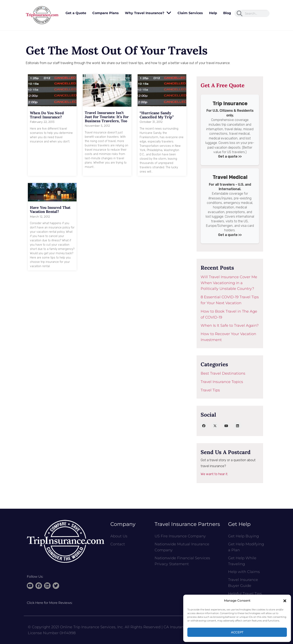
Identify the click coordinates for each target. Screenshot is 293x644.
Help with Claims (244, 572)
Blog (227, 13)
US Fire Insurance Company (180, 536)
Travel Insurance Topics (222, 382)
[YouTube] (226, 426)
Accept (237, 632)
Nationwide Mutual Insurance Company (182, 547)
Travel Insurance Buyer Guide (243, 583)
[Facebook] (204, 426)
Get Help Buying (243, 536)
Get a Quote (76, 13)
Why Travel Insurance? (148, 13)
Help (213, 13)
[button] (285, 601)
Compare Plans (106, 13)
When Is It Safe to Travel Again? (230, 325)
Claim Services (190, 13)
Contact (118, 544)
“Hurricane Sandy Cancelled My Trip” (157, 115)
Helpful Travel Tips (245, 594)
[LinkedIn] (238, 426)
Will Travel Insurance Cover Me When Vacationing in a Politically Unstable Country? (229, 283)
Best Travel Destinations (223, 373)
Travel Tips (210, 390)
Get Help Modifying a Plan (246, 547)
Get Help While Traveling (242, 561)
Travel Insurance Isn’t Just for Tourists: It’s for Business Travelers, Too (107, 117)
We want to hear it (214, 474)
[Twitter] (215, 426)
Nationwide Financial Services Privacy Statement (182, 561)
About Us (119, 536)
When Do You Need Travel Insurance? (47, 115)
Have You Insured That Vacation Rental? (50, 210)
